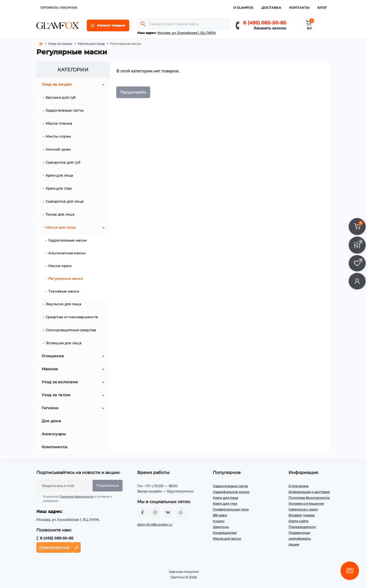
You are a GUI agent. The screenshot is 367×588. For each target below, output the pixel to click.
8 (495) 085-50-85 (265, 23)
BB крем (220, 515)
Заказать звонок (270, 28)
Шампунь (221, 527)
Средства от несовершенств (72, 317)
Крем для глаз (59, 188)
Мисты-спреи (58, 136)
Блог (322, 8)
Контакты (299, 8)
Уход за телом (56, 395)
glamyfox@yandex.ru (155, 524)
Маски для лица (91, 44)
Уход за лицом (60, 44)
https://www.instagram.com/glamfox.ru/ (155, 512)
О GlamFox (243, 8)
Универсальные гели (231, 509)
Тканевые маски (64, 291)
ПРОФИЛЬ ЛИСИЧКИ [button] (59, 8)
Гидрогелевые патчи (65, 110)
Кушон (219, 521)
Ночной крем (58, 149)
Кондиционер (225, 533)
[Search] (143, 24)
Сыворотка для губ (63, 162)
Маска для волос (227, 539)
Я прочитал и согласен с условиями (78, 499)
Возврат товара (301, 515)
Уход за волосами (60, 382)
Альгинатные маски (67, 253)
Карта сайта (298, 521)
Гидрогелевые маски (68, 240)
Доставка (271, 8)
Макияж (50, 369)
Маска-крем (60, 266)
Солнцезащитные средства (71, 330)
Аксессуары (54, 434)
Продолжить (133, 92)
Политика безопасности (77, 497)
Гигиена (50, 408)
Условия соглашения (306, 504)
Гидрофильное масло (231, 492)
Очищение (53, 356)
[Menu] (108, 25)
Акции (294, 544)
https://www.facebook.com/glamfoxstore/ (143, 512)
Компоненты (55, 447)
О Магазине (299, 486)
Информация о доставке (309, 492)
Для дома (51, 421)
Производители (302, 527)
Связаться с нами (303, 509)
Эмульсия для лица (63, 304)
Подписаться (108, 485)
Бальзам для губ (61, 97)
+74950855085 (181, 512)
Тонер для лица (60, 214)
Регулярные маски (66, 278)
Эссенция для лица (64, 343)
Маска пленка (59, 123)
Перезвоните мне (54, 547)
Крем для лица (59, 175)
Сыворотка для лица (65, 201)
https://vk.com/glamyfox (168, 512)
